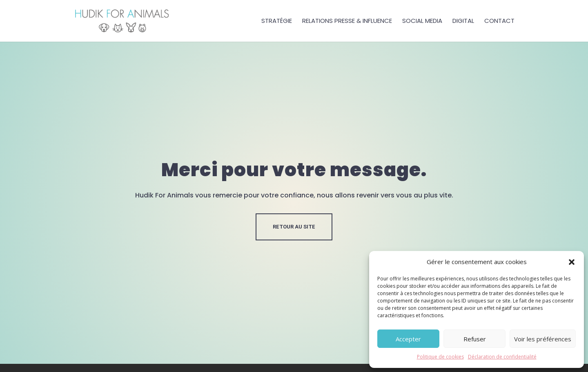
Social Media (422, 21)
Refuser (475, 339)
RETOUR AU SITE (294, 227)
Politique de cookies (440, 357)
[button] (572, 262)
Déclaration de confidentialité (502, 357)
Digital (463, 21)
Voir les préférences (543, 339)
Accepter (408, 339)
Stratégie (277, 21)
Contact (499, 21)
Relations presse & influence (347, 21)
